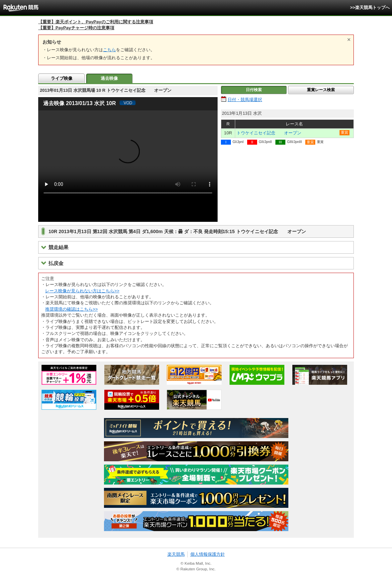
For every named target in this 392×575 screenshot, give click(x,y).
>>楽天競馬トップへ (370, 7)
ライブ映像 (62, 78)
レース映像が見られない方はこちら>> (82, 291)
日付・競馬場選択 (245, 100)
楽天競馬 (176, 554)
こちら (109, 50)
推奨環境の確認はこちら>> (71, 309)
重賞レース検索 (321, 90)
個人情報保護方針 (208, 554)
